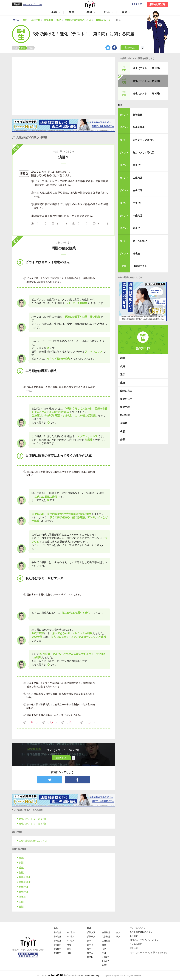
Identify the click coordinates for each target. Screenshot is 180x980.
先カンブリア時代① (143, 140)
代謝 (21, 863)
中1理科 (71, 932)
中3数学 (57, 953)
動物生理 (24, 892)
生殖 (21, 872)
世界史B (105, 961)
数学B (90, 957)
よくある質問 (136, 944)
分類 (21, 907)
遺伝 (21, 867)
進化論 (136, 253)
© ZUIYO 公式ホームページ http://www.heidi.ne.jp (69, 975)
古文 (118, 932)
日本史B (105, 957)
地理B (104, 965)
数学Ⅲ (90, 949)
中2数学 (57, 949)
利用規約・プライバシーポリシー (145, 940)
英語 (54, 12)
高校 (89, 928)
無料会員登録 (157, 4)
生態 (21, 902)
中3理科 (71, 941)
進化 (120, 105)
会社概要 (134, 936)
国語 (125, 12)
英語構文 (91, 937)
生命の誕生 (139, 127)
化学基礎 (106, 937)
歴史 (69, 949)
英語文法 (91, 932)
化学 (104, 949)
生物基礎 (106, 941)
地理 (69, 945)
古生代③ (138, 190)
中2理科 (71, 937)
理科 (90, 12)
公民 (69, 953)
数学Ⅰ (90, 941)
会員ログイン (137, 4)
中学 (56, 928)
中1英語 (57, 932)
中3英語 (57, 941)
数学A (90, 953)
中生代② (138, 216)
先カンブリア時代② (143, 152)
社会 (107, 12)
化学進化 (138, 115)
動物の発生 (25, 877)
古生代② (138, 178)
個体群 (22, 897)
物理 (104, 945)
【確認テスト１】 (142, 266)
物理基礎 (106, 932)
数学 (72, 12)
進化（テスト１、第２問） (147, 81)
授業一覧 (134, 948)
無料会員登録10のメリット (142, 932)
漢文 (118, 937)
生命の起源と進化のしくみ (33, 841)
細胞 (21, 858)
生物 (104, 953)
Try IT (90, 4)
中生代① (138, 203)
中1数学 (57, 945)
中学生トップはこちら (33, 5)
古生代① (138, 165)
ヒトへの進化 (140, 241)
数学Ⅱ (90, 945)
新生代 (136, 228)
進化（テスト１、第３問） (33, 824)
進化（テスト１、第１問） (33, 819)
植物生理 (24, 887)
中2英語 (57, 937)
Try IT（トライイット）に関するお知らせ (149, 952)
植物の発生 (25, 882)
